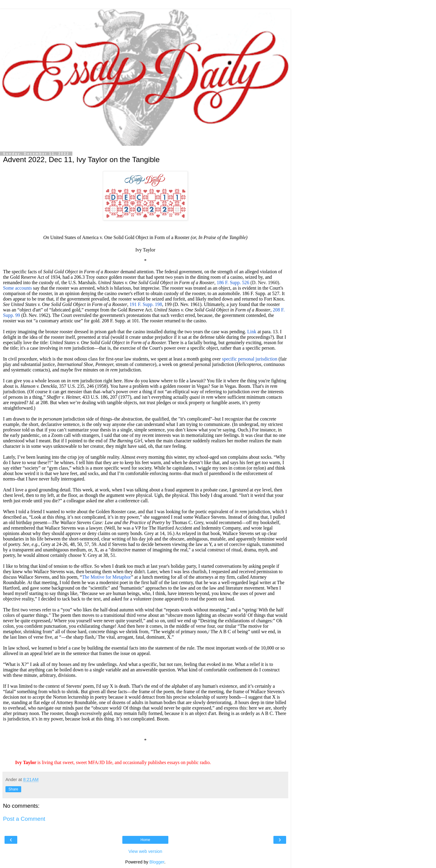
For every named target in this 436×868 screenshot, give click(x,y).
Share (13, 789)
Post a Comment (24, 819)
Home (145, 840)
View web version (145, 851)
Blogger (157, 862)
